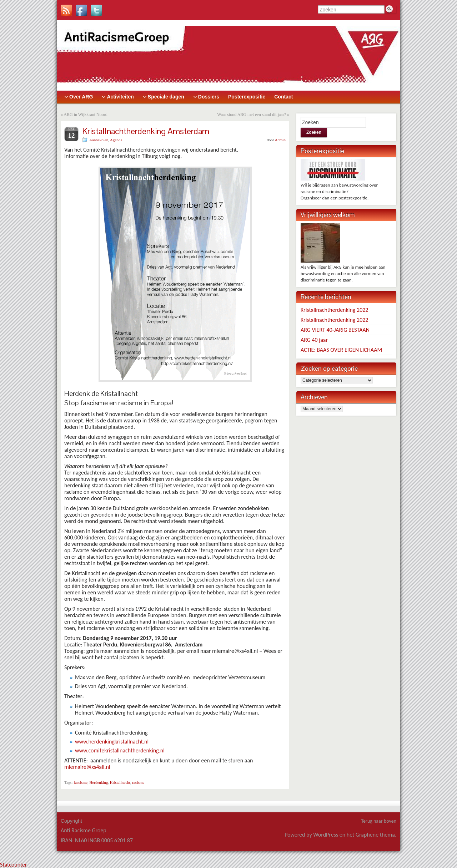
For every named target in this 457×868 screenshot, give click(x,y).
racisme (138, 782)
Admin (280, 140)
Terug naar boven (379, 821)
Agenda (116, 140)
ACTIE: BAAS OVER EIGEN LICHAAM (341, 350)
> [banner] (228, 55)
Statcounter (14, 865)
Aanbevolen (99, 140)
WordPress (326, 835)
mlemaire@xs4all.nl (87, 767)
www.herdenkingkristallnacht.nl (112, 742)
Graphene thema (375, 835)
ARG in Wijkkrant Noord (85, 115)
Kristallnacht (120, 782)
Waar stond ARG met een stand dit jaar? (252, 115)
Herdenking (99, 782)
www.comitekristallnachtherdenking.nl (120, 750)
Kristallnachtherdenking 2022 (334, 310)
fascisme (80, 782)
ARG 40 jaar (314, 340)
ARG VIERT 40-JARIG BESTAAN (335, 330)
